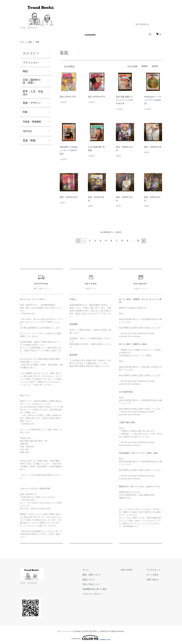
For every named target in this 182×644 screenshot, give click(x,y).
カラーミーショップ (65, 631)
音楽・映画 (29, 142)
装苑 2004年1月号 (68, 197)
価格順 (145, 66)
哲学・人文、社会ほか (33, 93)
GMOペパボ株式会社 (101, 631)
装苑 (38, 42)
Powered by (91, 637)
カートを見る (154, 574)
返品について (93, 579)
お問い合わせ (154, 579)
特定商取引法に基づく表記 (99, 589)
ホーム (22, 42)
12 (138, 241)
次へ (143, 241)
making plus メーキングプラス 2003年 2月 (153, 100)
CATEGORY (90, 35)
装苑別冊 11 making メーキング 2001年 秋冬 (69, 150)
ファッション (30, 62)
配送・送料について (96, 574)
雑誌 (31, 42)
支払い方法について (96, 584)
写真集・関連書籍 (33, 123)
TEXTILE (28, 133)
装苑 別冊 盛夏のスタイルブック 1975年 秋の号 (124, 100)
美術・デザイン (32, 103)
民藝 (25, 112)
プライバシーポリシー (97, 593)
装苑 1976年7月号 (68, 97)
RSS (126, 569)
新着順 (155, 66)
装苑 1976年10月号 (96, 97)
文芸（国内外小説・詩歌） (32, 81)
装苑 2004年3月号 (153, 147)
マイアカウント (142, 24)
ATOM (133, 569)
